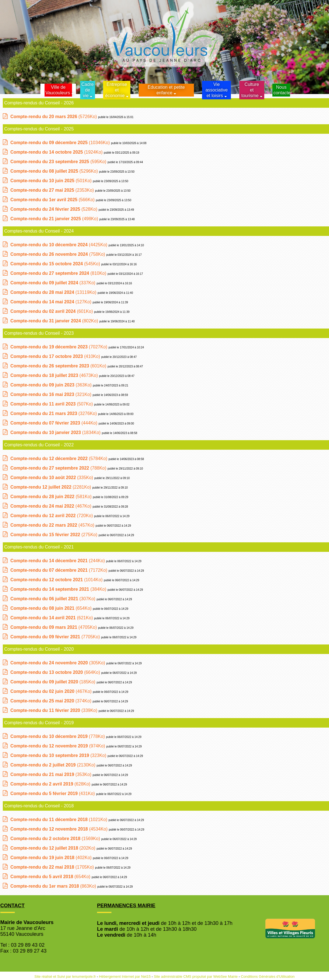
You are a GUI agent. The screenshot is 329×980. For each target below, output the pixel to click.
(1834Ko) (56, 432)
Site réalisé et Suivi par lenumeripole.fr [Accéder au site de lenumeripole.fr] (65, 977)
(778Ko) (58, 736)
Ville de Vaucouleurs (58, 90)
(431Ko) (53, 793)
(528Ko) (55, 209)
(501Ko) (52, 181)
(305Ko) (58, 663)
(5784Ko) (59, 459)
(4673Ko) (55, 375)
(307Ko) (54, 599)
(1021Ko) (59, 820)
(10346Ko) (61, 143)
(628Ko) (51, 784)
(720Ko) (52, 516)
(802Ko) (55, 321)
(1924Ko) (57, 152)
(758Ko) (58, 254)
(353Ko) (51, 774)
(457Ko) (53, 525)
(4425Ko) (59, 245)
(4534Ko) (60, 829)
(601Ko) (52, 311)
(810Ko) (59, 273)
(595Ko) (59, 162)
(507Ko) (52, 404)
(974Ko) (58, 746)
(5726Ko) (54, 117)
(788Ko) (59, 468)
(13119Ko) (54, 292)
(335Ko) (52, 478)
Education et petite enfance (166, 90)
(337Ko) (54, 283)
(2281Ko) (51, 487)
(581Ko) (52, 497)
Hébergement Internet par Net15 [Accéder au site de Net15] (125, 977)
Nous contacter (282, 90)
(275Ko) (55, 535)
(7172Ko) (59, 570)
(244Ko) (58, 561)
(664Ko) (56, 672)
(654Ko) (52, 608)
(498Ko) (55, 219)
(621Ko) (52, 618)
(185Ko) (54, 682)
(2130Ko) (54, 765)
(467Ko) (51, 506)
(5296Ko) (55, 171)
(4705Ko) (54, 627)
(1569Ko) (56, 839)
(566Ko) (53, 200)
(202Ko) (54, 848)
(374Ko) (51, 701)
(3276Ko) (54, 413)
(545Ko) (56, 264)
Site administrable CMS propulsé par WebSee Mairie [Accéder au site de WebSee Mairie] (196, 977)
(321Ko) (51, 394)
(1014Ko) (57, 580)
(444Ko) (55, 423)
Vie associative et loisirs (216, 90)
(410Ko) (56, 356)
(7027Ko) (59, 347)
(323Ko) (59, 755)
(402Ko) (52, 858)
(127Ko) (51, 302)
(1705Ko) (53, 867)
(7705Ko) (56, 637)
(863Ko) (54, 886)
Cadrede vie (88, 90)
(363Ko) (52, 385)
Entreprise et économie (116, 90)
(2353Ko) (53, 190)
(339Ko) (55, 710)
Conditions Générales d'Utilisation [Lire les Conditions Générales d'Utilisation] (268, 977)
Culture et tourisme (250, 90)
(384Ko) (59, 589)
